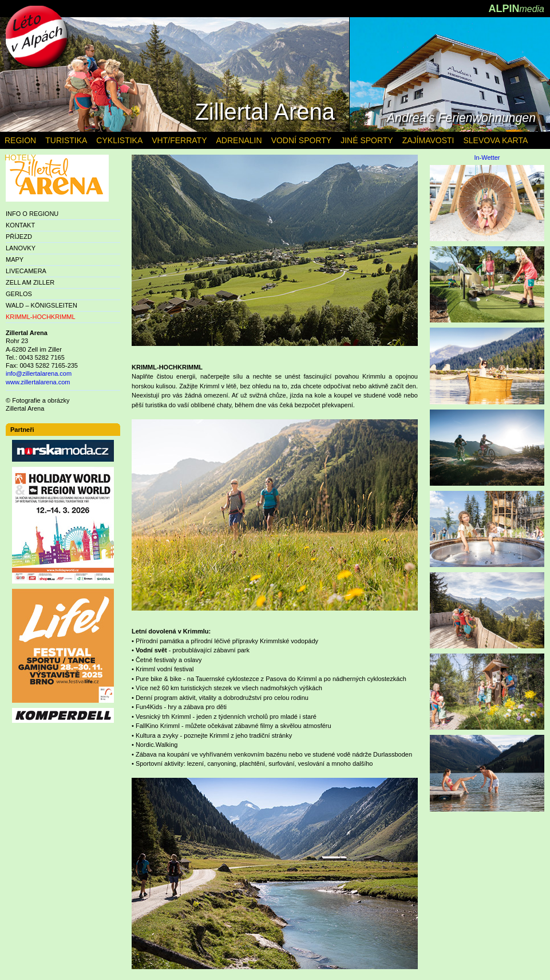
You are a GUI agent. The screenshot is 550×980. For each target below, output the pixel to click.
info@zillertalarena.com (39, 373)
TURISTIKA (66, 140)
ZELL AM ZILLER (30, 282)
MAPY (15, 259)
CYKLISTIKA (119, 140)
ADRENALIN (239, 140)
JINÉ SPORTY (367, 140)
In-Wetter (487, 158)
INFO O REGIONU (32, 214)
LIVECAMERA (26, 271)
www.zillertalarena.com (38, 382)
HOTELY (20, 158)
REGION (20, 140)
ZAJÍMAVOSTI (428, 140)
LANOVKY (21, 248)
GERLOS (19, 294)
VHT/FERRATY (179, 140)
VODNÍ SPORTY (302, 140)
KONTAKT (20, 225)
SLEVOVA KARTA (495, 140)
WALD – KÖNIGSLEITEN (41, 305)
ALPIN (516, 9)
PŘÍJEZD (19, 237)
